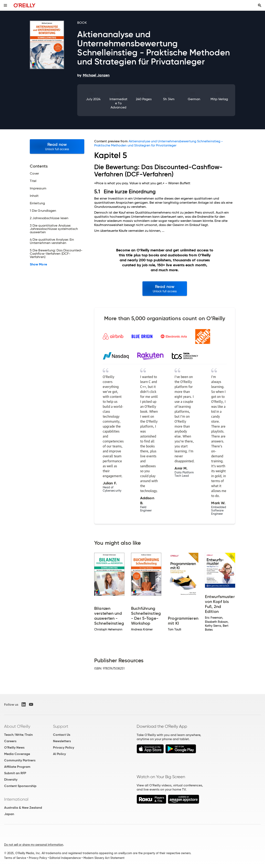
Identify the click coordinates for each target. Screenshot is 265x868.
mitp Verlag (219, 99)
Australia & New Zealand (23, 808)
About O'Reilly (17, 726)
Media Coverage (17, 754)
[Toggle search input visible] (260, 5)
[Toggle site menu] (5, 5)
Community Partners (20, 760)
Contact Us (62, 735)
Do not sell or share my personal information (34, 845)
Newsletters (62, 741)
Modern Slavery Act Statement (104, 858)
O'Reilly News (14, 747)
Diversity (11, 779)
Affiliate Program (17, 767)
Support (61, 726)
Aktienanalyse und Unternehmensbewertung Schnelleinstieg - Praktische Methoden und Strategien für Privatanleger (158, 143)
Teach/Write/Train (18, 735)
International (16, 799)
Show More (38, 264)
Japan (9, 814)
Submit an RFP (15, 773)
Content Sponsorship (20, 786)
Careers (10, 741)
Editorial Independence (65, 858)
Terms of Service (15, 858)
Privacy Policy (64, 747)
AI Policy (59, 754)
